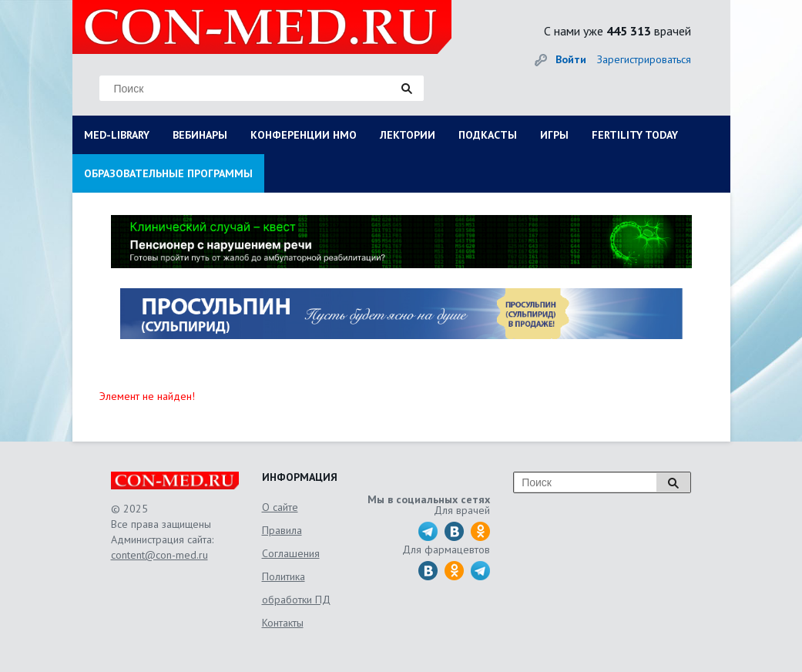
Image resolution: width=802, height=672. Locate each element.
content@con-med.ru (159, 555)
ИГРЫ (554, 135)
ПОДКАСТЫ (488, 135)
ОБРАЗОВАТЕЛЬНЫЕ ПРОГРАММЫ (168, 173)
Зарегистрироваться (644, 59)
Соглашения (291, 553)
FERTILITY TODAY (635, 135)
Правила (282, 530)
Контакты (283, 623)
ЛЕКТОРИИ (408, 135)
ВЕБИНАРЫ (200, 135)
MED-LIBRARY (117, 135)
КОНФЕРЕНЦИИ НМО (304, 135)
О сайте (280, 507)
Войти (571, 59)
